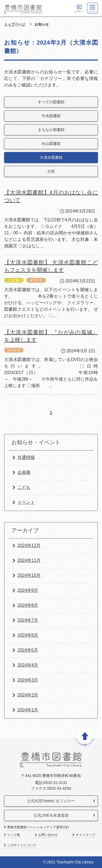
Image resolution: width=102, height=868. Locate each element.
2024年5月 (28, 650)
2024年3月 (28, 680)
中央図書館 (51, 116)
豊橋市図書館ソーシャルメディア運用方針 (38, 827)
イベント (26, 502)
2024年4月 (28, 665)
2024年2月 (28, 695)
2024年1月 (28, 710)
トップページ (15, 24)
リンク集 (14, 835)
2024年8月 (28, 605)
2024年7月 (28, 620)
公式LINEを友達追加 (51, 815)
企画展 (24, 472)
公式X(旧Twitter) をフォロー (51, 801)
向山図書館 (51, 144)
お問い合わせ (48, 835)
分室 (51, 171)
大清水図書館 (51, 157)
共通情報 (26, 457)
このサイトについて (22, 845)
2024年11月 (29, 560)
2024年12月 (29, 545)
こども (24, 487)
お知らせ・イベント (36, 442)
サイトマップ (85, 835)
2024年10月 (29, 575)
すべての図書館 (51, 102)
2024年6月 (28, 635)
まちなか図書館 (51, 130)
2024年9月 (28, 590)
